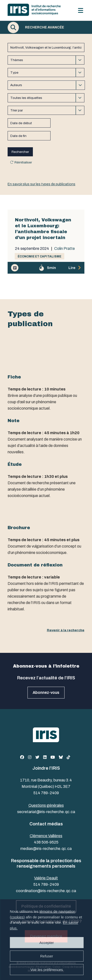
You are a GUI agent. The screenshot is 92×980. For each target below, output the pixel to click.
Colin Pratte (65, 249)
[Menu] (81, 10)
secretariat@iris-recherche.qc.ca (46, 812)
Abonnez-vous (46, 692)
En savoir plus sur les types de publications (41, 184)
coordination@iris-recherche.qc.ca (46, 891)
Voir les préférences (47, 970)
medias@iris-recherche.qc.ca (46, 849)
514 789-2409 (46, 793)
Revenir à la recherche (66, 630)
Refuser (47, 956)
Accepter (46, 943)
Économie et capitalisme (39, 256)
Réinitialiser (23, 162)
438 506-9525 (46, 842)
